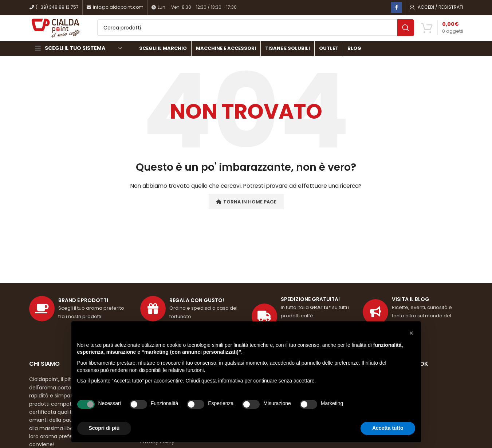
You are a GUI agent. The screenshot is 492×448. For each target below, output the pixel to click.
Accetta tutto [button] (388, 428)
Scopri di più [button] (104, 428)
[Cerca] (268, 33)
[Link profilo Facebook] (397, 8)
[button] (412, 333)
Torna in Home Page (246, 213)
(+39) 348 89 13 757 (54, 7)
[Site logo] (69, 33)
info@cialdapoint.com (115, 7)
